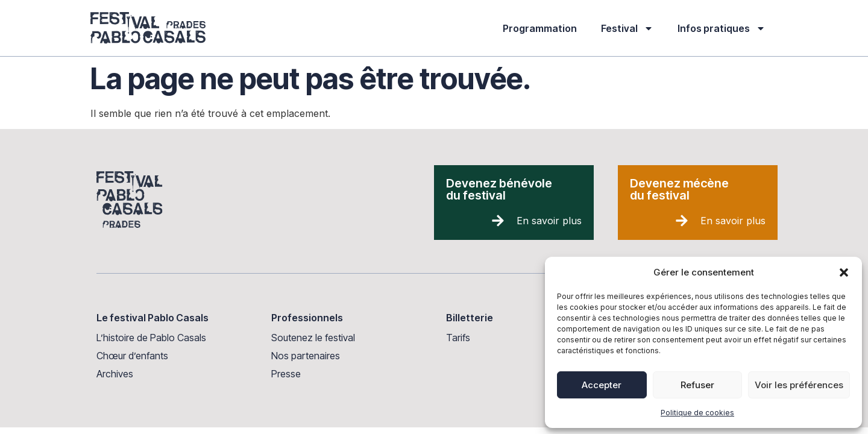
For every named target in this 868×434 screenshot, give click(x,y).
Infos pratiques (722, 28)
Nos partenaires (306, 356)
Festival (627, 28)
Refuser (697, 385)
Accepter (602, 385)
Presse (286, 374)
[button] (844, 272)
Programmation (540, 28)
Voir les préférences (799, 385)
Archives (115, 374)
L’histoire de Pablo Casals (151, 338)
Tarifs (458, 338)
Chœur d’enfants (132, 356)
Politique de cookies (697, 413)
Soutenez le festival (313, 338)
